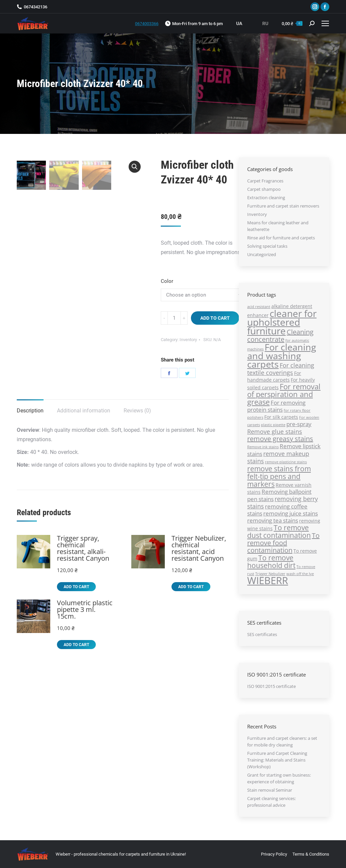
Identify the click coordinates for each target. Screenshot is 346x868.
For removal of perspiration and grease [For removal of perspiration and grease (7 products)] (284, 394)
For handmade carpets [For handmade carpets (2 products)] (274, 376)
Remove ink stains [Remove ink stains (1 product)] (263, 447)
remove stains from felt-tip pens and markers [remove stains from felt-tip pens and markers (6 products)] (279, 476)
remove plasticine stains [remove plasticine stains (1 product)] (286, 462)
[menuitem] (274, 854)
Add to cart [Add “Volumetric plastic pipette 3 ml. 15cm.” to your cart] (76, 645)
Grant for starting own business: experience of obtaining (279, 778)
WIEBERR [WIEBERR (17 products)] (268, 580)
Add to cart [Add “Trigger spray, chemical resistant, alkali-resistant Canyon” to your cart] (76, 587)
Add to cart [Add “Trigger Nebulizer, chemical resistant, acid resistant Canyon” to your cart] (191, 587)
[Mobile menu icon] (325, 23)
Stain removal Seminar (270, 790)
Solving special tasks (267, 246)
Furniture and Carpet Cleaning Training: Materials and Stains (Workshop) (277, 760)
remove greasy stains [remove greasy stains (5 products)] (280, 439)
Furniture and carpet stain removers (283, 206)
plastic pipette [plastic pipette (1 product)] (273, 425)
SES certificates (262, 634)
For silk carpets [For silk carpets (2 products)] (281, 417)
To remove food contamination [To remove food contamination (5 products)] (283, 543)
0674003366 (147, 24)
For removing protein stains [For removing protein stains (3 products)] (276, 406)
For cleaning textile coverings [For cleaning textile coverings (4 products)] (281, 369)
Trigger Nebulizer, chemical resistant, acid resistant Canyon (199, 548)
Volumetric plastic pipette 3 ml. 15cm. (85, 610)
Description (30, 411)
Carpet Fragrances (265, 181)
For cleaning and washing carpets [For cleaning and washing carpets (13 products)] (282, 356)
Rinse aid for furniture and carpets (281, 238)
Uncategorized (262, 254)
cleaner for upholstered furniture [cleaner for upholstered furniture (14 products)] (282, 322)
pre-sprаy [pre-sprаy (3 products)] (299, 424)
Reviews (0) (137, 411)
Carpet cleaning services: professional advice (271, 802)
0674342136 (36, 7)
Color (167, 281)
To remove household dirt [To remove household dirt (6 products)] (271, 561)
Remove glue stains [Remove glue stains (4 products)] (275, 431)
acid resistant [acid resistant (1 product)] (259, 307)
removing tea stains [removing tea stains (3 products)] (273, 520)
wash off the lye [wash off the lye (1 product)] (300, 574)
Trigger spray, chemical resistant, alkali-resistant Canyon (83, 548)
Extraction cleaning (266, 198)
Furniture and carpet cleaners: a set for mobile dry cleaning (282, 741)
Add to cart (215, 318)
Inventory (188, 340)
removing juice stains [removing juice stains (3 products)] (291, 513)
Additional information (84, 411)
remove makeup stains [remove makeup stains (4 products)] (278, 457)
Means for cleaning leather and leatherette (278, 226)
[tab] (30, 407)
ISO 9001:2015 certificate (271, 686)
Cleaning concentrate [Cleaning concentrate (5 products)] (280, 336)
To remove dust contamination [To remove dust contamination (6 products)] (279, 531)
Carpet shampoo (264, 189)
